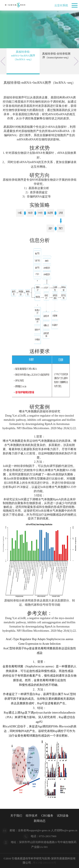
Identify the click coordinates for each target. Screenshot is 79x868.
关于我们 (16, 816)
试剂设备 (63, 816)
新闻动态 (40, 821)
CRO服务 (47, 816)
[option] (23, 61)
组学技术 (32, 816)
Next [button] (76, 61)
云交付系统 (61, 5)
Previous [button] (3, 61)
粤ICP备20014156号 (45, 863)
